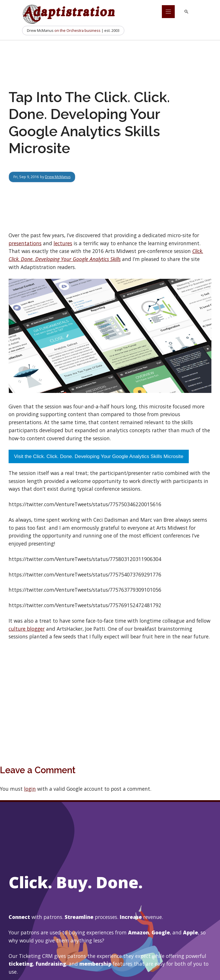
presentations (25, 243)
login (30, 789)
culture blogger (27, 629)
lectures (63, 243)
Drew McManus (58, 177)
